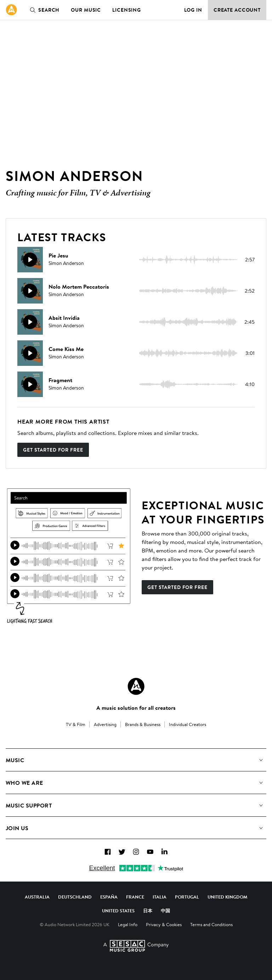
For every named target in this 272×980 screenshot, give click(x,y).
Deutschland (75, 897)
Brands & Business (143, 724)
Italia (160, 897)
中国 (165, 911)
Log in (193, 10)
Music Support (29, 805)
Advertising (105, 724)
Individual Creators (188, 724)
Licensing (127, 10)
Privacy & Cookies (164, 924)
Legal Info (128, 924)
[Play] (30, 260)
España (109, 897)
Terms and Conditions (211, 924)
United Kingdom (227, 897)
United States (118, 911)
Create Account (237, 10)
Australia (37, 897)
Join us (17, 828)
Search (43, 10)
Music (15, 760)
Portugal (187, 897)
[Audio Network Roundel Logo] (136, 686)
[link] (11, 10)
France (135, 897)
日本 (148, 911)
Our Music (86, 10)
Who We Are (24, 783)
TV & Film (76, 724)
